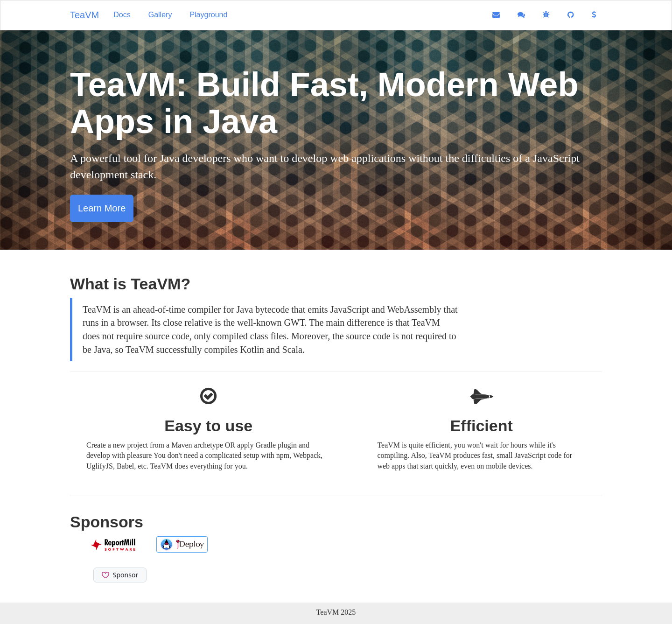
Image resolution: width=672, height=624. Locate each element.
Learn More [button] (102, 208)
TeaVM (84, 15)
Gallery (160, 15)
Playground (208, 15)
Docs (122, 15)
